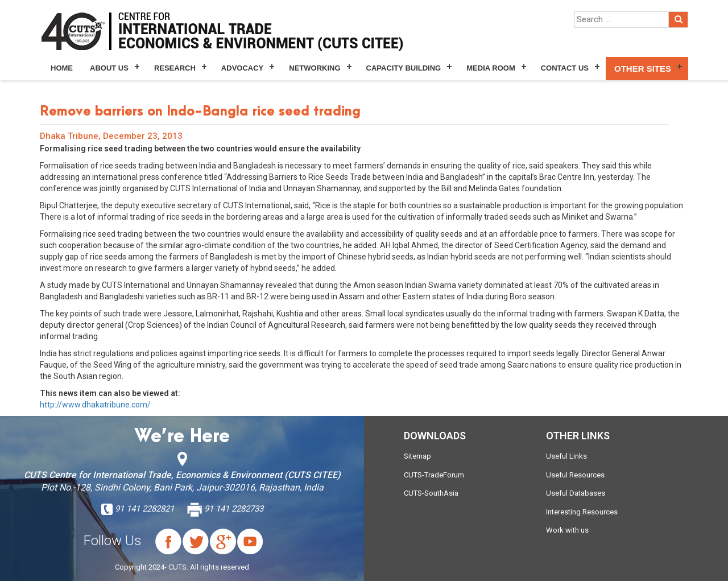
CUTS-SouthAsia (431, 493)
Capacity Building (404, 68)
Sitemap (417, 456)
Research (175, 68)
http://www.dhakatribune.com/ (95, 405)
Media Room (491, 68)
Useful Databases (576, 493)
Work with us (567, 530)
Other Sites (643, 69)
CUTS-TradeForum (434, 475)
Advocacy (242, 68)
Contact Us (565, 68)
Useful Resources (575, 475)
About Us (109, 68)
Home (62, 68)
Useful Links (566, 456)
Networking (315, 68)
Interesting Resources (582, 512)
